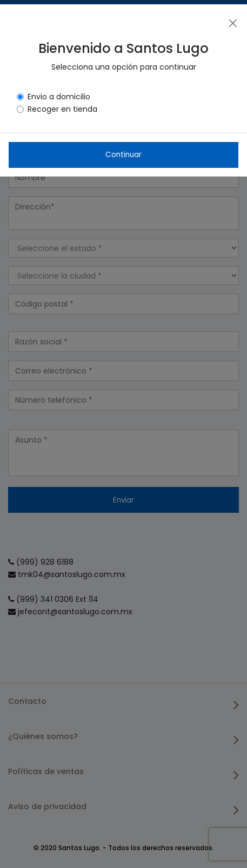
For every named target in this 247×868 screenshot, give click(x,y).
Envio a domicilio (59, 97)
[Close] (233, 23)
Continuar (124, 155)
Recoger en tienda (62, 109)
